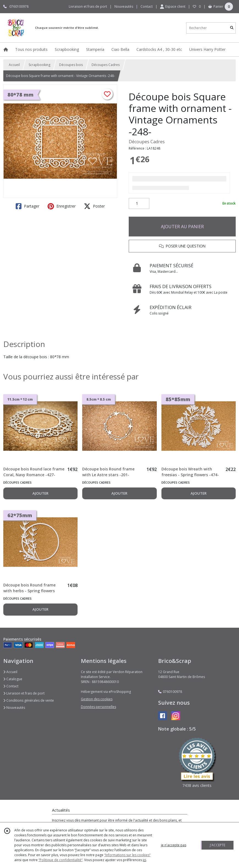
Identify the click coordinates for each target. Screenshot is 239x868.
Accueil (14, 65)
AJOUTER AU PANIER (182, 227)
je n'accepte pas (174, 845)
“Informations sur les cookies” (127, 855)
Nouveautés (14, 708)
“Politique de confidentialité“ (61, 860)
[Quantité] (139, 203)
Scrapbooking (39, 65)
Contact (147, 6)
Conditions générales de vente (29, 700)
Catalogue (13, 679)
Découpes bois (71, 65)
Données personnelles (98, 707)
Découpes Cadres (106, 65)
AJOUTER (40, 493)
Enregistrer (62, 206)
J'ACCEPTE (218, 845)
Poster (94, 206)
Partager (28, 206)
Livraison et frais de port (24, 693)
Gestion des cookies (97, 699)
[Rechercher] (232, 28)
